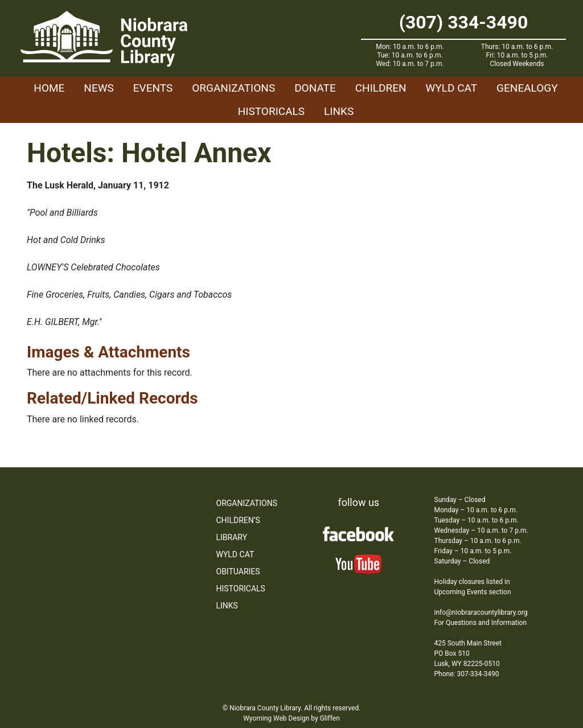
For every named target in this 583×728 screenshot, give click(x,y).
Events (153, 88)
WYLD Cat (452, 88)
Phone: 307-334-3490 (467, 674)
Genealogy (527, 88)
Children (381, 88)
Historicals (271, 111)
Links (339, 111)
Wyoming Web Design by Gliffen (291, 718)
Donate (315, 88)
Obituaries (238, 571)
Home (49, 88)
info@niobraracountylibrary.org (481, 612)
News (99, 88)
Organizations (233, 88)
